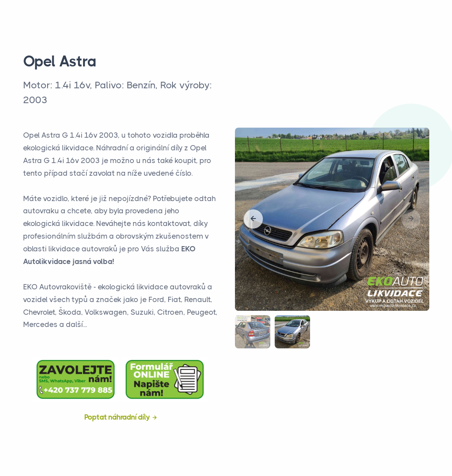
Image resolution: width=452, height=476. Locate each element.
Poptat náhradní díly (117, 417)
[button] (253, 219)
